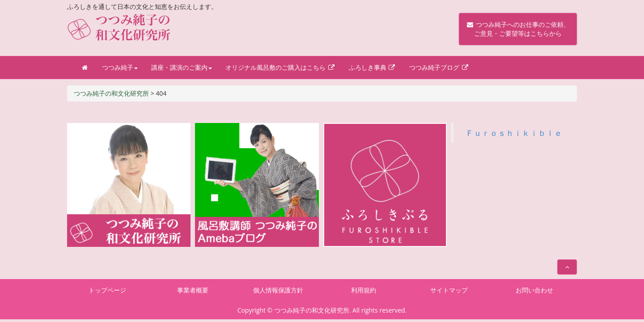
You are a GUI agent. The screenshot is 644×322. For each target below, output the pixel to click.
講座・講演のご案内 (182, 67)
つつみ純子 (120, 67)
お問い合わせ (534, 290)
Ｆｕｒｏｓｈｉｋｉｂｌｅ (514, 133)
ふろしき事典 (373, 67)
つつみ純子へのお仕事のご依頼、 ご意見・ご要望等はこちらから (518, 29)
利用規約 (364, 290)
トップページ (107, 290)
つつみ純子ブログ (439, 67)
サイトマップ (449, 290)
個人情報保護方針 (278, 290)
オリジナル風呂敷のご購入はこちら (280, 67)
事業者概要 (193, 290)
